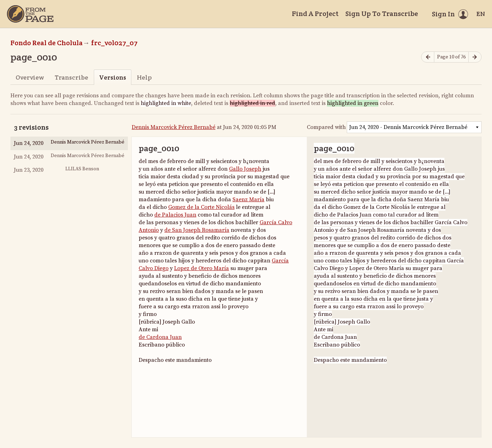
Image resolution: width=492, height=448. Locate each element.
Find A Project (315, 14)
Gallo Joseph (245, 169)
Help (144, 77)
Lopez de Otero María (202, 268)
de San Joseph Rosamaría (197, 230)
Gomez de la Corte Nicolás (201, 207)
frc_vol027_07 (114, 43)
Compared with (326, 127)
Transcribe (71, 77)
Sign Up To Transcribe (382, 14)
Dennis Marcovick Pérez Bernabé (174, 127)
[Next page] (475, 57)
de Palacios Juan (175, 215)
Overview (30, 77)
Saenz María (248, 199)
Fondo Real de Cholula (47, 43)
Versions (113, 77)
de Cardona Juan (160, 337)
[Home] (30, 14)
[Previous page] (428, 57)
